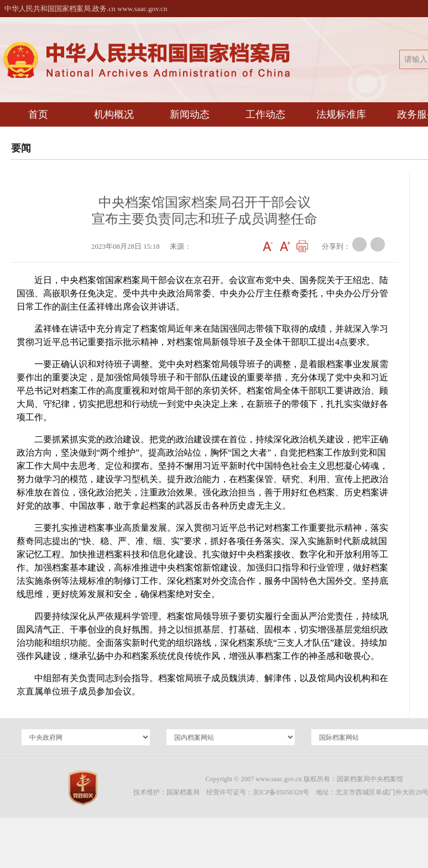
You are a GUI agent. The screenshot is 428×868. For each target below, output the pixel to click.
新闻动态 (190, 114)
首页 (38, 114)
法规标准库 (341, 114)
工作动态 (265, 114)
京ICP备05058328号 (281, 792)
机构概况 (114, 114)
